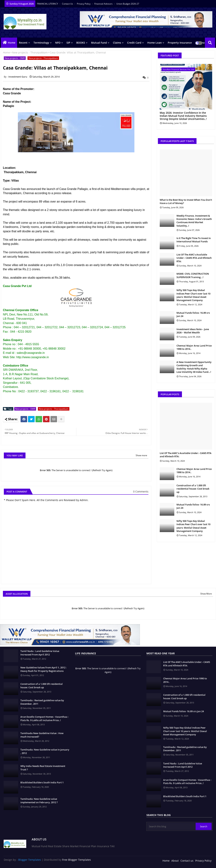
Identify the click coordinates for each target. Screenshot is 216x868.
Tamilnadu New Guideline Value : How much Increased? (42, 735)
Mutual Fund (99, 43)
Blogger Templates (30, 860)
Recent (23, 43)
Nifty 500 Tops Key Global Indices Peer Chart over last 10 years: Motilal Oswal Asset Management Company (193, 295)
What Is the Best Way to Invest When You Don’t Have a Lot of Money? (186, 201)
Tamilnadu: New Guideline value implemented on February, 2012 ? (39, 800)
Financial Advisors (104, 4)
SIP (68, 43)
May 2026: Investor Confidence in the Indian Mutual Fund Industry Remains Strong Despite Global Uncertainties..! (183, 116)
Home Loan (155, 43)
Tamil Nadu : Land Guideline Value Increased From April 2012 (40, 653)
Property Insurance (180, 43)
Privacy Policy (84, 4)
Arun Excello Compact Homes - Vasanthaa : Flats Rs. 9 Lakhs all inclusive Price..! (45, 718)
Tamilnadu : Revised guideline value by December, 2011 (42, 702)
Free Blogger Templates (76, 860)
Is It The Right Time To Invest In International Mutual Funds (194, 240)
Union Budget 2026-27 (128, 4)
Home (12, 43)
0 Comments (141, 491)
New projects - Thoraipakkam (30, 52)
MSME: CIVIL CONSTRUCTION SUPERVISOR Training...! (193, 275)
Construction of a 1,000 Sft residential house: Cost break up (193, 489)
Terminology (41, 43)
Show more (141, 455)
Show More (206, 594)
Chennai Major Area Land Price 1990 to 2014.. (194, 347)
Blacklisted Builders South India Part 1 (42, 782)
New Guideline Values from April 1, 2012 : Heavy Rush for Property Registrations (44, 669)
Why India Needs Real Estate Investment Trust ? (43, 768)
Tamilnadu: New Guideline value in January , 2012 (45, 751)
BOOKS (81, 43)
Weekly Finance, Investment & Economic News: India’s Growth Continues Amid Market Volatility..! (194, 221)
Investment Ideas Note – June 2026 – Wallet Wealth (193, 331)
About (175, 861)
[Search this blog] (171, 826)
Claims (117, 43)
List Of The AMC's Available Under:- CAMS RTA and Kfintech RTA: (194, 258)
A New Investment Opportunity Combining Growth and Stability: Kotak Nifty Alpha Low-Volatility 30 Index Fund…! (194, 367)
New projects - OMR (15, 58)
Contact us (68, 4)
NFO (58, 43)
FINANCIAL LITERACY (48, 4)
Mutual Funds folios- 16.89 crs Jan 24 (193, 314)
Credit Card (134, 43)
